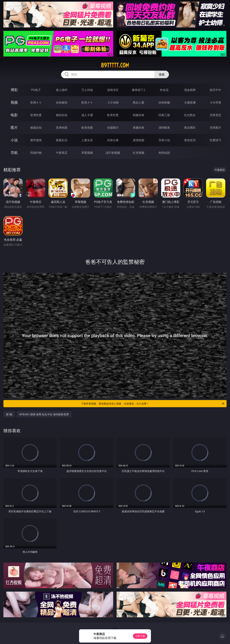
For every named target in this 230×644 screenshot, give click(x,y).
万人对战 (87, 90)
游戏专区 (113, 90)
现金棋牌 (190, 90)
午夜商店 (62, 153)
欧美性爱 (113, 115)
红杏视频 (139, 153)
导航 (14, 153)
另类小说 (164, 140)
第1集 (9, 414)
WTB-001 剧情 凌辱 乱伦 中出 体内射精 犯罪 (44, 414)
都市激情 (36, 140)
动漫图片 (113, 128)
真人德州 (62, 90)
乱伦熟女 (190, 115)
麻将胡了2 (138, 90)
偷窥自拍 (36, 128)
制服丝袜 (139, 115)
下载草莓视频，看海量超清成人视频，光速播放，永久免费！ (153, 404)
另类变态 (215, 115)
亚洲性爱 (36, 115)
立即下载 (140, 636)
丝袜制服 (164, 102)
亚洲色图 (62, 128)
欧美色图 (87, 128)
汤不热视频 (113, 153)
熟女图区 (190, 128)
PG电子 (36, 90)
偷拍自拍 (62, 115)
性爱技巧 (215, 140)
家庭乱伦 (62, 140)
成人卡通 (87, 115)
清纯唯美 (164, 128)
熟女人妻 (139, 102)
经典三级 (164, 115)
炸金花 (164, 90)
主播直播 (190, 102)
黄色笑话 (190, 140)
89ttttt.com (115, 65)
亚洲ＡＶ (36, 102)
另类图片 (215, 128)
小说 (14, 140)
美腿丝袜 (139, 128)
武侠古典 (113, 140)
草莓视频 (87, 153)
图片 (14, 127)
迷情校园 (139, 140)
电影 (14, 115)
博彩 (14, 90)
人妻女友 (87, 140)
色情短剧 (164, 153)
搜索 (162, 74)
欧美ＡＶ (87, 102)
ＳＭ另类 (215, 102)
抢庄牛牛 (215, 90)
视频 (14, 102)
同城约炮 (36, 153)
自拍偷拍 (62, 102)
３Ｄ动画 (113, 102)
